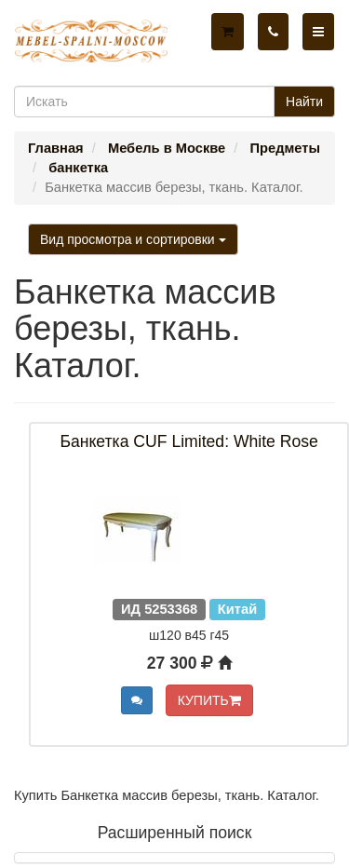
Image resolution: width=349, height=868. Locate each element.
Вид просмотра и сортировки (133, 239)
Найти (304, 102)
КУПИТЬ (209, 700)
